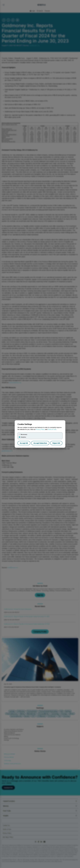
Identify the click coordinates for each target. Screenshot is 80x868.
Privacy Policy (40, 429)
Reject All (56, 443)
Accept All (24, 443)
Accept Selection (40, 443)
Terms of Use (52, 429)
